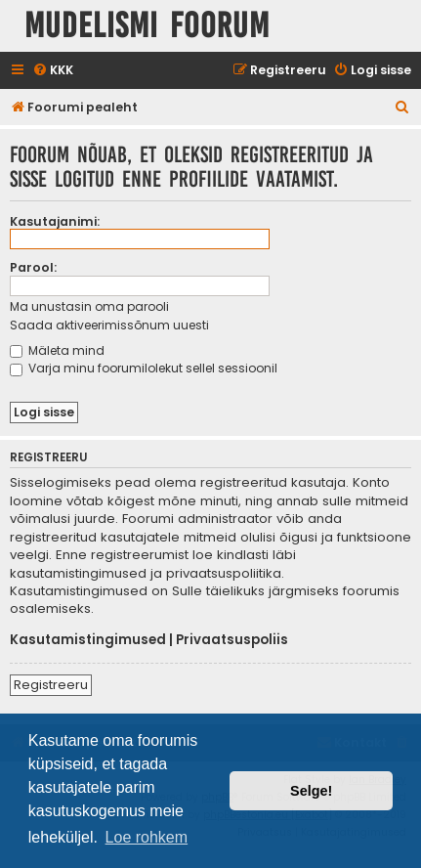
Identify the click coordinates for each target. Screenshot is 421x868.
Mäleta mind (57, 350)
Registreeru (51, 685)
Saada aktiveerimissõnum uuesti (109, 325)
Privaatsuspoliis (232, 640)
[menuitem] (53, 71)
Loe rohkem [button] (147, 837)
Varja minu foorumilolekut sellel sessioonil (144, 368)
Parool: (33, 267)
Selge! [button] (311, 791)
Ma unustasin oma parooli (89, 306)
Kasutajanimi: (55, 221)
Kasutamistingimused (88, 640)
